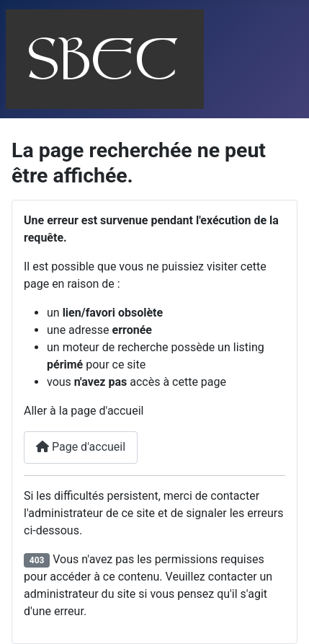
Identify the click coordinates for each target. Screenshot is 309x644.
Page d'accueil (81, 447)
